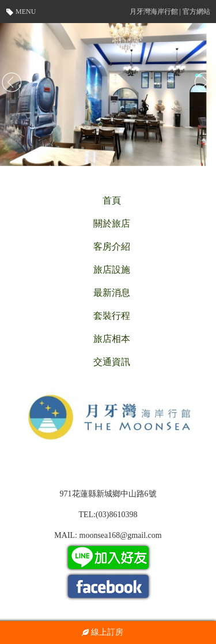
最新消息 (112, 293)
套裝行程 (112, 316)
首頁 (112, 200)
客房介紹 (112, 246)
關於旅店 (112, 223)
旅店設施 (112, 270)
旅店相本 (112, 339)
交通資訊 (112, 362)
